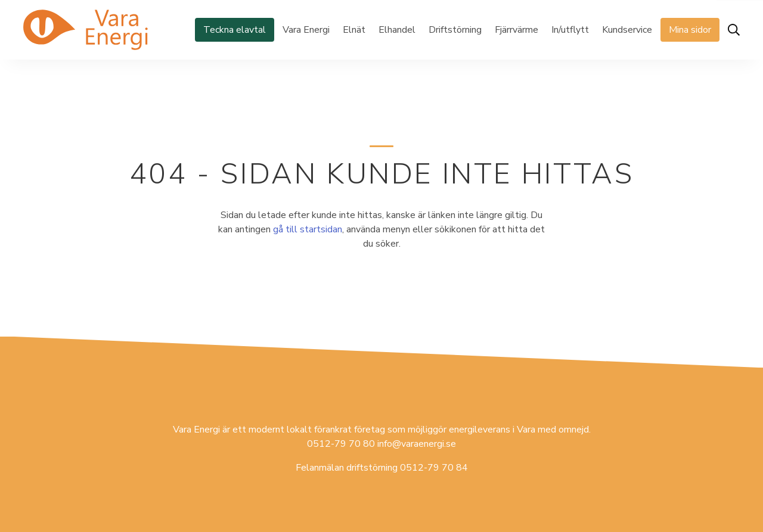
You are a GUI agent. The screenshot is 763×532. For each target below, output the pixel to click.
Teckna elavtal (235, 30)
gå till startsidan (308, 229)
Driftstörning (455, 30)
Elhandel (397, 30)
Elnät (354, 30)
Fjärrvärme (517, 30)
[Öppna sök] (734, 30)
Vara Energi (306, 30)
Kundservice (627, 30)
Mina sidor (690, 30)
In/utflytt (570, 30)
